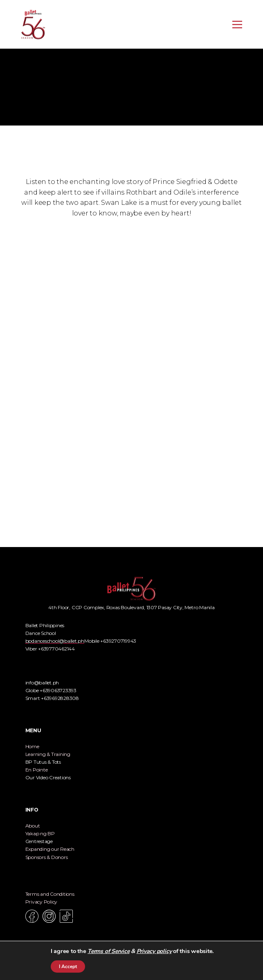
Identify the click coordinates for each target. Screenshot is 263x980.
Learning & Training (48, 754)
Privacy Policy (42, 902)
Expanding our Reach (50, 849)
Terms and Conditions (50, 894)
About (33, 826)
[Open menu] (237, 25)
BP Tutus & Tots (43, 762)
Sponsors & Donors (47, 857)
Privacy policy (154, 951)
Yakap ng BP (40, 833)
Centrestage (39, 841)
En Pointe (37, 770)
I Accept (68, 967)
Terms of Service (108, 951)
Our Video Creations (48, 777)
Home (32, 746)
